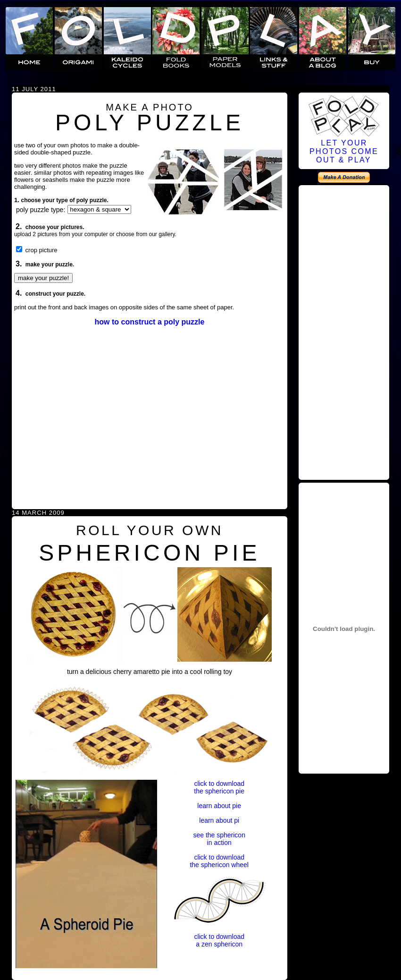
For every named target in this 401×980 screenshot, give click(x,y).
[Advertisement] (344, 331)
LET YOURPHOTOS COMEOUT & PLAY (344, 151)
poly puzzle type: (41, 210)
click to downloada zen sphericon (219, 940)
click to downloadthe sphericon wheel (219, 861)
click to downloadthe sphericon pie (219, 787)
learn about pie (219, 806)
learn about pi (219, 820)
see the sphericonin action (219, 839)
